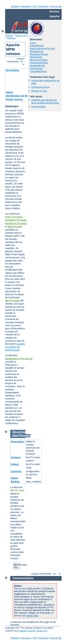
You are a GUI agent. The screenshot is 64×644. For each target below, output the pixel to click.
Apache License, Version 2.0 (33, 631)
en (22, 62)
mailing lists (32, 616)
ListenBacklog (37, 46)
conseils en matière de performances (15, 347)
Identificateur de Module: (20, 96)
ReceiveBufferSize (39, 63)
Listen (33, 43)
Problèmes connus (40, 87)
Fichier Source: (15, 99)
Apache (9, 35)
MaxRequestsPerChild (19, 359)
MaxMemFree (37, 51)
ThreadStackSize (38, 71)
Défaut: (15, 464)
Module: (16, 482)
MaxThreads (15, 227)
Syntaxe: (16, 457)
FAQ (35, 6)
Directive (19, 432)
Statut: (10, 92)
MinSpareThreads (16, 220)
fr (24, 64)
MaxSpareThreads (16, 224)
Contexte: (16, 471)
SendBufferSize (38, 66)
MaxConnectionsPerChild (42, 48)
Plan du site (56, 6)
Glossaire (44, 6)
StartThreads (14, 217)
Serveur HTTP (22, 35)
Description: (13, 70)
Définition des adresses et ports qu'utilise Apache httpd (45, 101)
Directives (26, 6)
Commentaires (38, 107)
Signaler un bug (39, 91)
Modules (15, 6)
